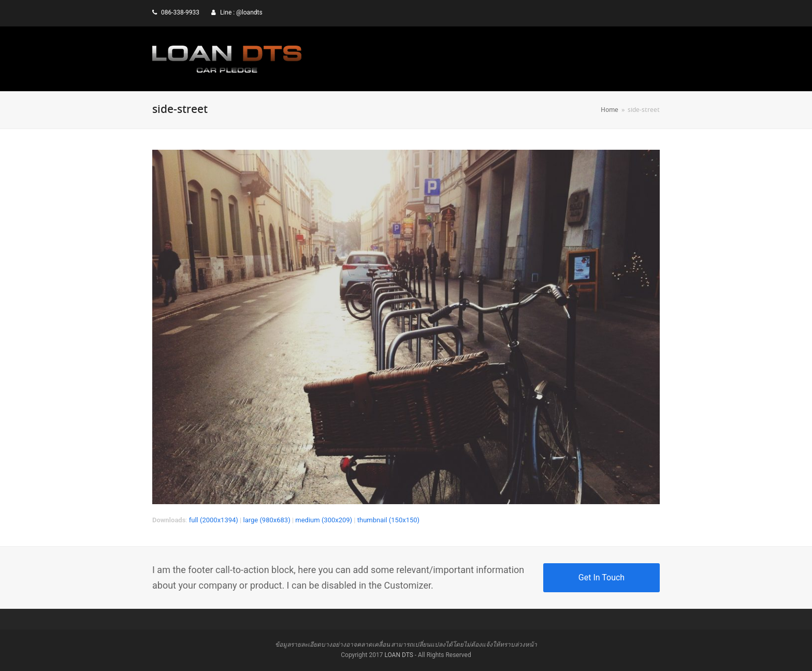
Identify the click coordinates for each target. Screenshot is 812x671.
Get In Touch (601, 577)
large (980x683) (266, 520)
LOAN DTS (398, 655)
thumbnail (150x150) (388, 520)
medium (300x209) (324, 520)
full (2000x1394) (214, 520)
